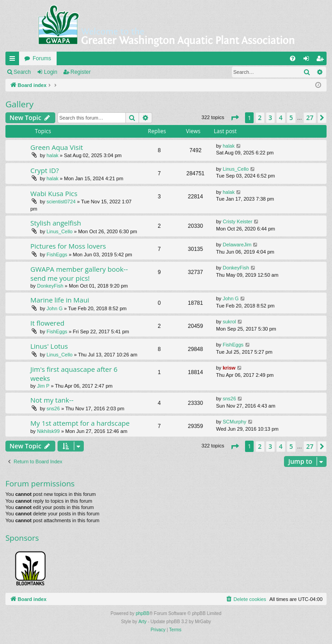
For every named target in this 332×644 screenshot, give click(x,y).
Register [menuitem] (322, 60)
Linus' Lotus (49, 346)
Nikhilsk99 (48, 431)
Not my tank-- (52, 400)
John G (55, 308)
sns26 (53, 409)
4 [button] (281, 118)
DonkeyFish (50, 286)
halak (53, 155)
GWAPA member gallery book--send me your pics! (79, 273)
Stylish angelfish (56, 223)
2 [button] (260, 118)
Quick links (14, 60)
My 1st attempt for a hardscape (80, 423)
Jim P (43, 386)
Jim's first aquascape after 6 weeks (74, 373)
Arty (143, 622)
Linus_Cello (236, 169)
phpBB (143, 613)
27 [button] (310, 118)
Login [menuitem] (308, 60)
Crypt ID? (45, 170)
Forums (42, 58)
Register (81, 72)
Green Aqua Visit (57, 147)
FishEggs (57, 255)
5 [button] (291, 118)
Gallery (19, 104)
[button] (235, 118)
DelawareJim (237, 245)
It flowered (47, 323)
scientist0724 (61, 202)
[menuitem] (293, 58)
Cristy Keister (238, 221)
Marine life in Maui (60, 300)
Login (51, 72)
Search (22, 72)
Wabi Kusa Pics (54, 193)
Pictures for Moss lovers (68, 246)
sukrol (229, 322)
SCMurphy (235, 422)
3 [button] (270, 118)
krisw (229, 368)
